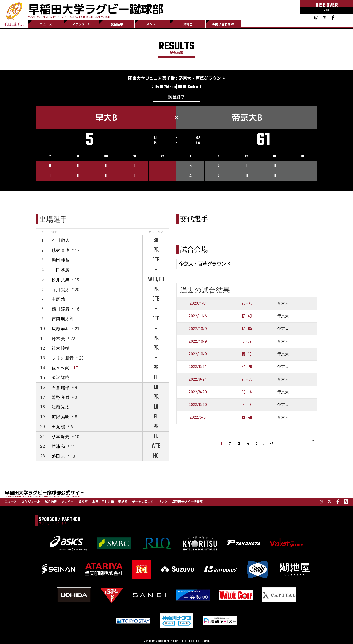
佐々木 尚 (61, 368)
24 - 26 (247, 367)
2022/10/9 (198, 329)
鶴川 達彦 (61, 309)
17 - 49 (247, 316)
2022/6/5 (198, 417)
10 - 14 (247, 392)
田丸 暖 (58, 427)
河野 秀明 (61, 417)
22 (271, 444)
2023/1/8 (198, 303)
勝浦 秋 (58, 446)
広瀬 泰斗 (61, 329)
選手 (54, 232)
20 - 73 (247, 304)
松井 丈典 (61, 280)
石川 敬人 (61, 240)
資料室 (188, 24)
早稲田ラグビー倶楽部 (187, 502)
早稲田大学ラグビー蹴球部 (96, 10)
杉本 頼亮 (61, 437)
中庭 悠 (58, 299)
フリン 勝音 (63, 358)
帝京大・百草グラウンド (202, 78)
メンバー (152, 24)
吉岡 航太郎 (63, 319)
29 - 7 (247, 405)
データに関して (143, 502)
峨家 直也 (61, 250)
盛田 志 (58, 456)
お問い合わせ (223, 24)
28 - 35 (247, 380)
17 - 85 (247, 329)
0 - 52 (247, 342)
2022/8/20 (198, 392)
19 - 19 (247, 354)
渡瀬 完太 (61, 407)
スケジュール (81, 24)
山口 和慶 (61, 270)
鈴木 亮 (58, 339)
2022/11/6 (198, 316)
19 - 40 (247, 418)
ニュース (46, 24)
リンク (163, 502)
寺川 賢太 (61, 290)
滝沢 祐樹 (61, 377)
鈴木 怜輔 (61, 348)
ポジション (156, 232)
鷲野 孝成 (61, 397)
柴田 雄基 (61, 260)
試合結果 (117, 24)
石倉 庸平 (61, 388)
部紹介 (123, 502)
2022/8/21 (198, 367)
